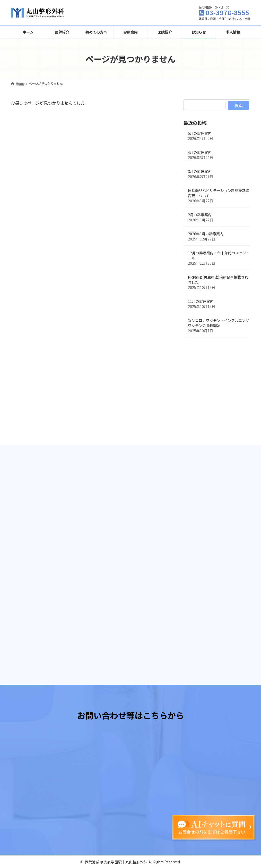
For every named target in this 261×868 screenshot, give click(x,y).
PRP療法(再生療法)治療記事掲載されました (218, 280)
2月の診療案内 (200, 215)
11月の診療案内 (201, 301)
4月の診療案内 (200, 152)
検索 (238, 105)
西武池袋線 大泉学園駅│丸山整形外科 (116, 862)
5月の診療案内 (200, 133)
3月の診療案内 (200, 171)
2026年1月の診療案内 (206, 234)
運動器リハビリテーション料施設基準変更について (219, 193)
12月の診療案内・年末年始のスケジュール (219, 255)
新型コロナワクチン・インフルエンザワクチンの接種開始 (219, 323)
